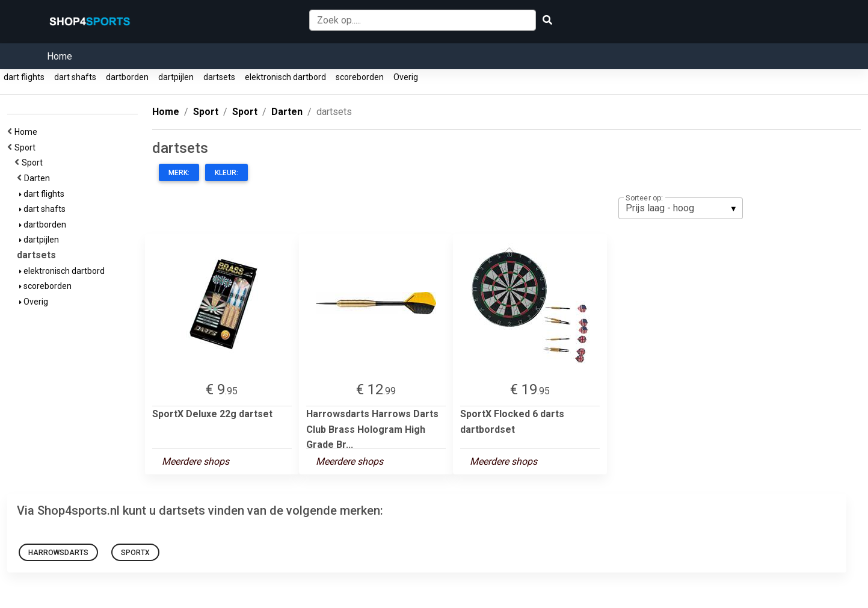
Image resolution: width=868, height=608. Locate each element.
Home (60, 56)
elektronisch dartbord (285, 77)
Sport (27, 147)
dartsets (219, 77)
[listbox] (681, 208)
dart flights (24, 77)
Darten (39, 178)
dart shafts (75, 77)
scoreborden (360, 77)
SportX (135, 553)
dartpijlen (176, 77)
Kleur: (226, 173)
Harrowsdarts (58, 553)
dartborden (127, 77)
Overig (406, 77)
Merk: (179, 173)
